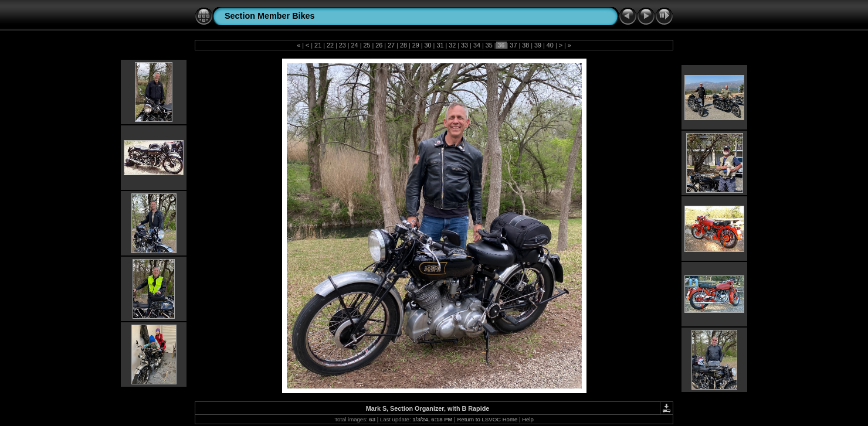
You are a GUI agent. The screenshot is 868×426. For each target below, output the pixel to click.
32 (452, 45)
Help (528, 419)
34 (477, 45)
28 (404, 45)
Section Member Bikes (270, 16)
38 (525, 45)
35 (489, 45)
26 (379, 45)
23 (343, 45)
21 (318, 45)
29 (416, 45)
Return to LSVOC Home (487, 419)
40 (550, 45)
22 (330, 45)
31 (440, 45)
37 (513, 45)
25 (367, 45)
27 (391, 45)
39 (538, 45)
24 (355, 45)
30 (428, 45)
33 (464, 45)
